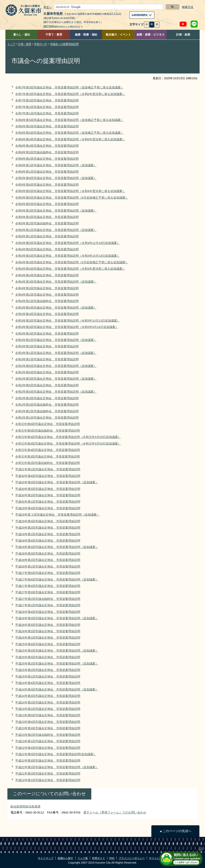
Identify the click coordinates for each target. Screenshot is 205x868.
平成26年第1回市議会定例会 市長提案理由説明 (48, 638)
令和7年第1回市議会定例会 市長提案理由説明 (47, 113)
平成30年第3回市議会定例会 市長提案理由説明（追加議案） (57, 482)
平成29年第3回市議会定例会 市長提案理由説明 (48, 521)
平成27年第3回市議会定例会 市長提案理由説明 (48, 592)
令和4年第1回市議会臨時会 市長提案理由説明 (47, 301)
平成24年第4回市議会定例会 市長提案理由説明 (48, 683)
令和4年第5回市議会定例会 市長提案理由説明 (47, 249)
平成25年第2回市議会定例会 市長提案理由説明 (48, 670)
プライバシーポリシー (132, 858)
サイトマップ (46, 858)
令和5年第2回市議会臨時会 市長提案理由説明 (47, 223)
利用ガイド (99, 858)
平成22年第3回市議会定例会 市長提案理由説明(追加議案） (56, 754)
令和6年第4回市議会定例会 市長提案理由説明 (47, 146)
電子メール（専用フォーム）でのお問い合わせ (115, 812)
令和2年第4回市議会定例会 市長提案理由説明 (47, 398)
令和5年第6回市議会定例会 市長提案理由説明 (47, 185)
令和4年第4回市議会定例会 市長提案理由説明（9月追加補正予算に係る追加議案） (72, 262)
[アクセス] (116, 14)
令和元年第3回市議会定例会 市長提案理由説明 (48, 456)
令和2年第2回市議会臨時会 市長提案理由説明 (47, 411)
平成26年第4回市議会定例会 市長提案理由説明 (48, 612)
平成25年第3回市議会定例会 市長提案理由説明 (48, 657)
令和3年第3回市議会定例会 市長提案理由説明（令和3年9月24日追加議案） (67, 327)
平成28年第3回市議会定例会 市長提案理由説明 (48, 553)
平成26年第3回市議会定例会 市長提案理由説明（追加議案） (57, 618)
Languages (142, 15)
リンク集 (83, 858)
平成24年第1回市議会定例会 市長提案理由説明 (48, 709)
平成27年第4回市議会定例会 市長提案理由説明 (48, 586)
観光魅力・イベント (118, 35)
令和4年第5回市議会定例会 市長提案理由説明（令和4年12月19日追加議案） (68, 243)
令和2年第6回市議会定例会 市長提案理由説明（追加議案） (56, 366)
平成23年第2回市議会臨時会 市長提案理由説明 (48, 735)
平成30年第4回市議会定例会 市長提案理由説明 (48, 476)
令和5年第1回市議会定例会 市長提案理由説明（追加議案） (56, 230)
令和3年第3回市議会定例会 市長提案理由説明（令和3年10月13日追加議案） (68, 321)
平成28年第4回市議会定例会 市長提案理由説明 (48, 541)
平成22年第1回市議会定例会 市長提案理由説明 (48, 780)
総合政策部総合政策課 (25, 806)
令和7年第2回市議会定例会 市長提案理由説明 (47, 107)
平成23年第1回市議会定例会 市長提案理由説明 (48, 741)
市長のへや (41, 44)
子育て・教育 (54, 35)
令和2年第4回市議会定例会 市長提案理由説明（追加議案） (56, 392)
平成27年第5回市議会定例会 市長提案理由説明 (48, 573)
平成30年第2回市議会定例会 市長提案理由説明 (48, 495)
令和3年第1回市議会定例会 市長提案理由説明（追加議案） (56, 353)
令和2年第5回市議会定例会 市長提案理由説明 (47, 385)
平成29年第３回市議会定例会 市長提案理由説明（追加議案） (57, 515)
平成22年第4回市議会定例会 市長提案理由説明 (48, 748)
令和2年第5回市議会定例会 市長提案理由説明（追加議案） (56, 379)
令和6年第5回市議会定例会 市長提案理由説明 (47, 126)
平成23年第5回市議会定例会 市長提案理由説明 (48, 715)
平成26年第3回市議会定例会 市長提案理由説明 (48, 625)
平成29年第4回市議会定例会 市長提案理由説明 (48, 508)
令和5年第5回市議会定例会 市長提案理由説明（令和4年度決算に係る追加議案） (70, 191)
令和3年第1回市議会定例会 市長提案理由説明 (47, 359)
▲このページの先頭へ (175, 831)
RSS (112, 858)
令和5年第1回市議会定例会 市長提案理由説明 (47, 236)
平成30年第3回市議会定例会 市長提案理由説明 (48, 489)
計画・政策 (183, 35)
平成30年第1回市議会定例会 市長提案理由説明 (48, 502)
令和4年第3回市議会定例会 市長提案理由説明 (47, 288)
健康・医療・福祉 (86, 35)
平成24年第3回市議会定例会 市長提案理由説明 (48, 696)
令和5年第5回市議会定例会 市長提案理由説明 (47, 204)
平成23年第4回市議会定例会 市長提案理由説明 (48, 722)
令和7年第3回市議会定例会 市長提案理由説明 (47, 100)
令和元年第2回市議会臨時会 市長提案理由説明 (48, 463)
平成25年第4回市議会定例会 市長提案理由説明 (48, 644)
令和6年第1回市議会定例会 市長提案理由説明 (47, 172)
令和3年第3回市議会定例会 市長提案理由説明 (47, 333)
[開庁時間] (49, 26)
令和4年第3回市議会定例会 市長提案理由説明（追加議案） (56, 282)
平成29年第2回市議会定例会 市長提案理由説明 (48, 528)
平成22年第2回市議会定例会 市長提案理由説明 (48, 773)
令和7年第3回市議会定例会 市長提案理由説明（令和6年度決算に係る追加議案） (70, 94)
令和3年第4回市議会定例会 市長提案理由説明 (47, 314)
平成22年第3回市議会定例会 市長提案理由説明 (48, 760)
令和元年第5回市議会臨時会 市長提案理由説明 (48, 431)
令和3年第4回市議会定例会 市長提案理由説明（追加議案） (56, 308)
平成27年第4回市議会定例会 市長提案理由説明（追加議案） (57, 579)
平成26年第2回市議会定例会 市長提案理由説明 (48, 631)
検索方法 (188, 7)
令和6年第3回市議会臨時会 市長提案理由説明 (47, 152)
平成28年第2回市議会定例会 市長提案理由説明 (48, 560)
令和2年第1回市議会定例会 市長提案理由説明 (47, 418)
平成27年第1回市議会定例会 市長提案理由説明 (48, 605)
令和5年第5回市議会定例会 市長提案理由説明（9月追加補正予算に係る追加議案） (72, 198)
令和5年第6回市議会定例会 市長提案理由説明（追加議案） (56, 178)
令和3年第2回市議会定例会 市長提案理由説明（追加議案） (56, 340)
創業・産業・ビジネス (151, 35)
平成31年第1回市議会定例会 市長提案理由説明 (48, 469)
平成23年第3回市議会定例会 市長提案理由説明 (48, 728)
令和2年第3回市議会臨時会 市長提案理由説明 (47, 405)
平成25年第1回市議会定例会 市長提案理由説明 (48, 676)
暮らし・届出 (22, 35)
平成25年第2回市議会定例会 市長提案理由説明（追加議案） (57, 663)
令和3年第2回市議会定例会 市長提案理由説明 (47, 346)
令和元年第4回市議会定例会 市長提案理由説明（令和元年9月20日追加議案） (68, 437)
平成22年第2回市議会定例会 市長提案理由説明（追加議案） (57, 767)
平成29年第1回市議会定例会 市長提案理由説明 (48, 534)
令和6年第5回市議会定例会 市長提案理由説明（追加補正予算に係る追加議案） (69, 120)
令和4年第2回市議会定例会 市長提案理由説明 (47, 295)
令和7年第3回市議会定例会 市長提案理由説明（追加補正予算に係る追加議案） (69, 87)
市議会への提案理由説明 (64, 44)
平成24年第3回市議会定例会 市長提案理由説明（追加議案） (57, 689)
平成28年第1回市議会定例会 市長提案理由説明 (48, 566)
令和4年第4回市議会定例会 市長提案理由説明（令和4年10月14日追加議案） (68, 256)
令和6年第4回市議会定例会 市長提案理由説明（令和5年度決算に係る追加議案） (70, 139)
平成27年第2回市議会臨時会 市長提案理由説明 (48, 599)
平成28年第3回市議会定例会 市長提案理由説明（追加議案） (57, 547)
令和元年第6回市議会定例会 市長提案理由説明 (48, 424)
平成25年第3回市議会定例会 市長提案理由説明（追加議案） (57, 651)
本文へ (48, 7)
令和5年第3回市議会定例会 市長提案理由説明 (47, 217)
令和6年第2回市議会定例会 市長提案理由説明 (47, 159)
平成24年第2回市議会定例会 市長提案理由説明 (48, 702)
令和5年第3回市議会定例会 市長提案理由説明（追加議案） (56, 211)
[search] (108, 7)
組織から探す (65, 858)
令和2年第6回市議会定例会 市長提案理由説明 (47, 372)
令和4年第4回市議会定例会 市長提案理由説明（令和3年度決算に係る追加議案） (70, 269)
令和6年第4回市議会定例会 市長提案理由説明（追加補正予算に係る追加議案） (69, 133)
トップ (11, 44)
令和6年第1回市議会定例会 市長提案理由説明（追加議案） (56, 165)
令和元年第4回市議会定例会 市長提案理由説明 (48, 450)
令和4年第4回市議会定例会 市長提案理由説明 (47, 275)
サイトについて (158, 858)
